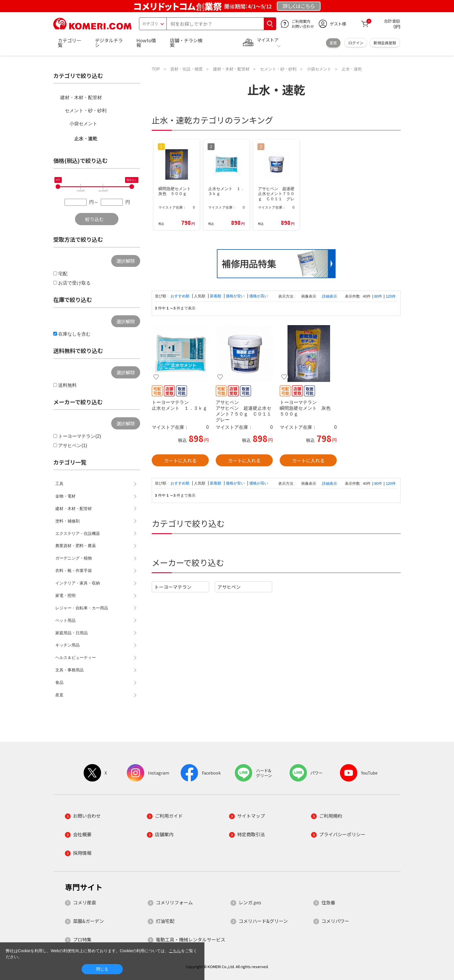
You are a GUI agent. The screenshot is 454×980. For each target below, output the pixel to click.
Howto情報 (146, 43)
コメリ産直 (85, 902)
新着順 (216, 296)
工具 (59, 484)
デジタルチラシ (109, 43)
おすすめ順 (181, 296)
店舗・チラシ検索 (186, 43)
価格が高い (259, 296)
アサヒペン (229, 587)
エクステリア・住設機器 (78, 533)
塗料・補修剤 (67, 521)
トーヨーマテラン (173, 587)
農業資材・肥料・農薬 (76, 546)
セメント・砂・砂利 (86, 111)
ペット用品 (65, 620)
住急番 (328, 902)
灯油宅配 (165, 921)
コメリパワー (335, 921)
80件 (378, 296)
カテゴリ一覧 (69, 43)
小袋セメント (83, 124)
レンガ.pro (250, 902)
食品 (59, 682)
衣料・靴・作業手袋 (74, 571)
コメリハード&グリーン (263, 921)
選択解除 (126, 261)
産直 (59, 695)
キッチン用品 (67, 645)
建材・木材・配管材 (81, 98)
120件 (391, 296)
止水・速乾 (86, 139)
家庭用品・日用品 (72, 633)
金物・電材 (65, 496)
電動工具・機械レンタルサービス (191, 939)
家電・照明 (65, 595)
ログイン (356, 43)
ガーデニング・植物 (74, 558)
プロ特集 (82, 939)
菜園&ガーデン (88, 921)
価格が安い (236, 296)
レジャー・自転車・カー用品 (82, 608)
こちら (175, 951)
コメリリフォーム (174, 902)
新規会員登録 (385, 43)
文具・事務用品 (69, 670)
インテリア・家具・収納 (78, 583)
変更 (333, 43)
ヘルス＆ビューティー (76, 657)
